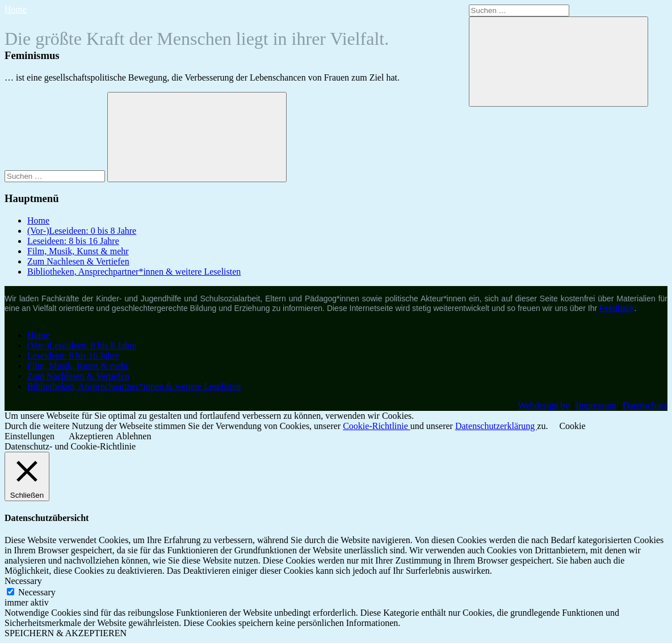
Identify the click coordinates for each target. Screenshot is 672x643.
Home (16, 9)
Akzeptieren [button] (91, 436)
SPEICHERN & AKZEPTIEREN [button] (66, 633)
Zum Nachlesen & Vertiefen (78, 261)
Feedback (617, 308)
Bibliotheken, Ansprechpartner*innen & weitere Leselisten (134, 272)
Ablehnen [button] (133, 436)
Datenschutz (645, 405)
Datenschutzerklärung (496, 426)
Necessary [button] (23, 581)
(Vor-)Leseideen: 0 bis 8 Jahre (82, 231)
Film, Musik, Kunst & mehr (78, 251)
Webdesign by (544, 405)
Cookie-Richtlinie (377, 426)
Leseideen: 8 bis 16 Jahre (73, 241)
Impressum (596, 405)
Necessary (37, 592)
